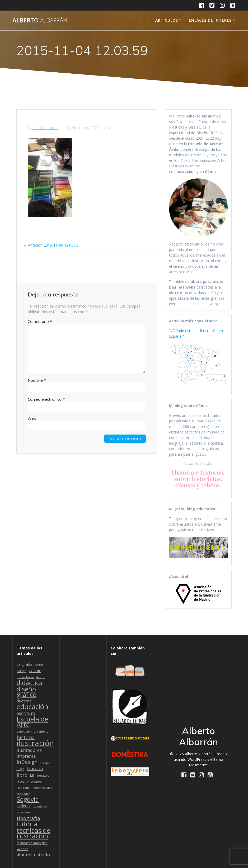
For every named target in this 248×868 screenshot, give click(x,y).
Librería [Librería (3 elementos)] (35, 768)
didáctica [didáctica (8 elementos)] (30, 683)
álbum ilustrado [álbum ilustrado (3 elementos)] (33, 855)
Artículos (167, 20)
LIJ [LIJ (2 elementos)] (32, 775)
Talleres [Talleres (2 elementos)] (24, 806)
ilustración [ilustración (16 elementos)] (35, 743)
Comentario (40, 321)
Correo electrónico (46, 399)
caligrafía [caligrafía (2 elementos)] (24, 664)
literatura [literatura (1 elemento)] (43, 776)
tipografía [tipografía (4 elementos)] (28, 818)
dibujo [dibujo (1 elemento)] (41, 677)
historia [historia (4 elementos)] (26, 737)
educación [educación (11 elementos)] (32, 707)
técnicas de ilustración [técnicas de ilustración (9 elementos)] (33, 833)
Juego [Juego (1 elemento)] (20, 769)
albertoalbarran (45, 128)
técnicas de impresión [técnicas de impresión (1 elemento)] (32, 843)
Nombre (37, 380)
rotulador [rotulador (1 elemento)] (23, 794)
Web (32, 418)
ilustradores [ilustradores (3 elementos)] (29, 750)
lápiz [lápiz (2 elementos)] (21, 781)
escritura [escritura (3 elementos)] (26, 713)
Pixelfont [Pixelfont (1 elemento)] (23, 788)
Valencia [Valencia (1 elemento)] (22, 849)
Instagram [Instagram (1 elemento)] (47, 763)
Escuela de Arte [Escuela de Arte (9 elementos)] (32, 722)
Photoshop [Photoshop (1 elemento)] (34, 782)
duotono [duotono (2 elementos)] (24, 701)
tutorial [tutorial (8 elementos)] (28, 824)
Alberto (40, 20)
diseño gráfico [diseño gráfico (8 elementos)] (27, 692)
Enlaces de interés (210, 20)
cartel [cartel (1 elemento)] (39, 665)
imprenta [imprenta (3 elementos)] (26, 756)
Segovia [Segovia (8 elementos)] (28, 799)
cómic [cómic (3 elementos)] (35, 670)
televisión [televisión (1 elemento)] (23, 812)
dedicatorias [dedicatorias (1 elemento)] (25, 677)
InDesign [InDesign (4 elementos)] (27, 762)
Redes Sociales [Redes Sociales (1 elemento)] (42, 788)
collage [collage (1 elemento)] (22, 671)
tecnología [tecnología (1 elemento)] (40, 806)
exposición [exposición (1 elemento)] (24, 732)
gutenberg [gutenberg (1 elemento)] (41, 732)
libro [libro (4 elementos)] (22, 775)
